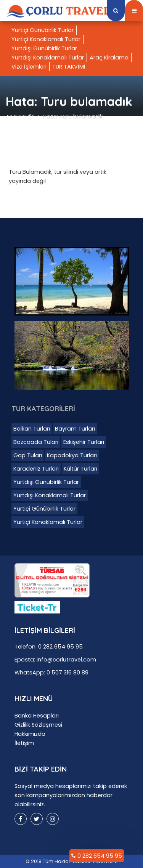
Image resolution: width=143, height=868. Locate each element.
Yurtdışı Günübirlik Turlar (44, 48)
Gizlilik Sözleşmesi (38, 725)
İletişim (24, 743)
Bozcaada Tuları (36, 442)
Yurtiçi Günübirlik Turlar (43, 30)
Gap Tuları (28, 455)
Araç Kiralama (109, 58)
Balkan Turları (32, 429)
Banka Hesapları (37, 716)
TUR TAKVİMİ (69, 67)
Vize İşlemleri (29, 67)
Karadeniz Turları (36, 469)
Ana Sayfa (20, 116)
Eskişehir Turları (84, 442)
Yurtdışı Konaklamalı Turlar (48, 58)
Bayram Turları (75, 429)
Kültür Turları (80, 469)
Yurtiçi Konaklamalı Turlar (46, 39)
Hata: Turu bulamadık (73, 116)
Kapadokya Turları (72, 455)
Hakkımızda (30, 734)
